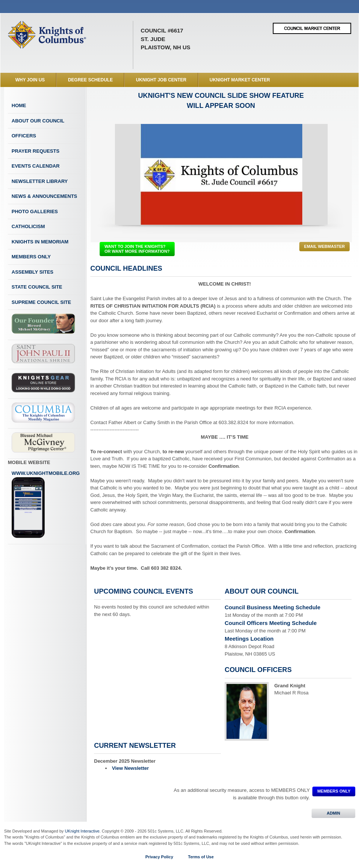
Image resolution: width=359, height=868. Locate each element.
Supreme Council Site (41, 302)
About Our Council (38, 121)
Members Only (31, 257)
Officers (24, 136)
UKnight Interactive (82, 831)
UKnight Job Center (161, 80)
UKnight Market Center (240, 80)
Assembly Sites (32, 272)
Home (19, 105)
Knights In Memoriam (40, 242)
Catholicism (28, 226)
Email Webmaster (324, 246)
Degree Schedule (90, 80)
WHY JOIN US (30, 80)
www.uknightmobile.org (46, 504)
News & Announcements (44, 196)
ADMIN (333, 813)
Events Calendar (36, 166)
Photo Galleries (35, 211)
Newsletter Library (40, 181)
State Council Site (37, 287)
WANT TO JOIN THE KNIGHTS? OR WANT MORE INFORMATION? (137, 249)
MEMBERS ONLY (334, 791)
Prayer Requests (35, 151)
